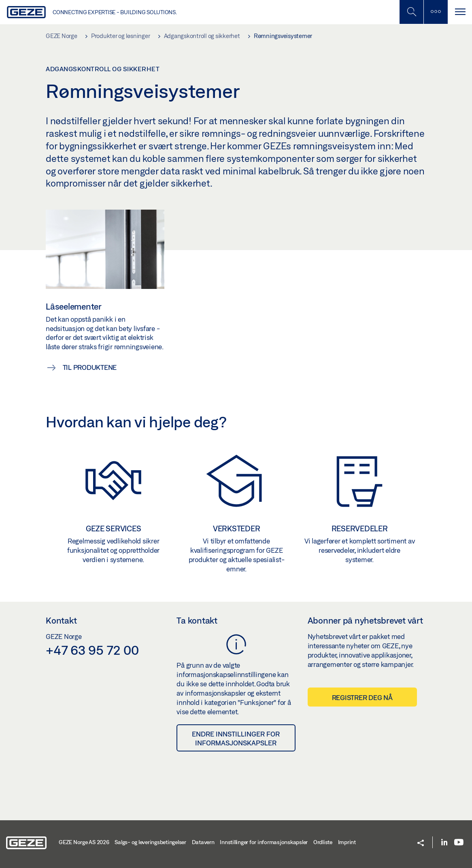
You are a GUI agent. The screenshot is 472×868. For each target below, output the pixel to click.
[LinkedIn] (444, 843)
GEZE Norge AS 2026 (84, 842)
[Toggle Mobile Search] (411, 12)
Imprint (347, 842)
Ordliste (323, 842)
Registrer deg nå (362, 697)
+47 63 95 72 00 (92, 650)
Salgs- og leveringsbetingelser (150, 842)
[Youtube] (459, 843)
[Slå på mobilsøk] (436, 12)
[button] (421, 844)
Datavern (203, 842)
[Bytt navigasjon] (460, 12)
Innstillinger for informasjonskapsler (264, 842)
